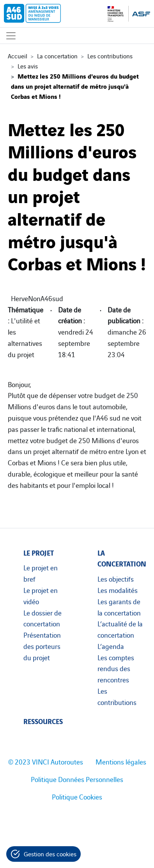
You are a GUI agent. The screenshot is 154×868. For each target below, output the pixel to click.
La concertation (57, 56)
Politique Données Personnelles (77, 779)
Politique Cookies (77, 796)
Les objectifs (116, 579)
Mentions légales (121, 761)
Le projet (39, 552)
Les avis (28, 66)
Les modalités (118, 590)
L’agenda (111, 646)
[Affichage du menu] (11, 36)
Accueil (18, 56)
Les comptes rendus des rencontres (116, 668)
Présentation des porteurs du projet (42, 646)
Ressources (43, 721)
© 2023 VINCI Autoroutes (46, 761)
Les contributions (110, 56)
